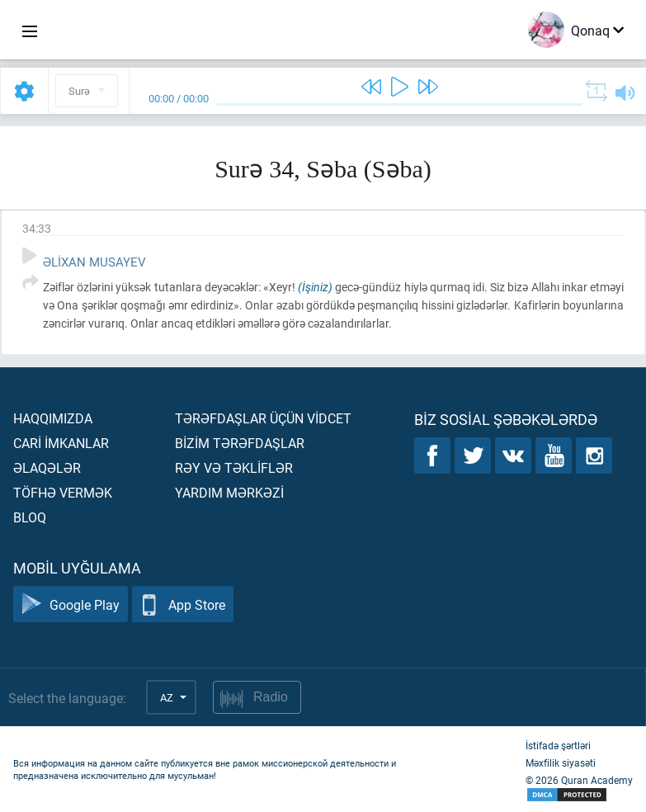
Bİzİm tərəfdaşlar (240, 443)
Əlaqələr (47, 467)
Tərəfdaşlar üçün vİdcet (263, 418)
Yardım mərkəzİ (229, 492)
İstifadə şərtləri (558, 745)
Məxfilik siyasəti (561, 762)
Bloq (30, 517)
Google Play (71, 604)
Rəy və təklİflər (234, 467)
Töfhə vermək (63, 492)
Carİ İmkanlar (61, 443)
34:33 (37, 228)
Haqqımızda (53, 418)
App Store (183, 604)
